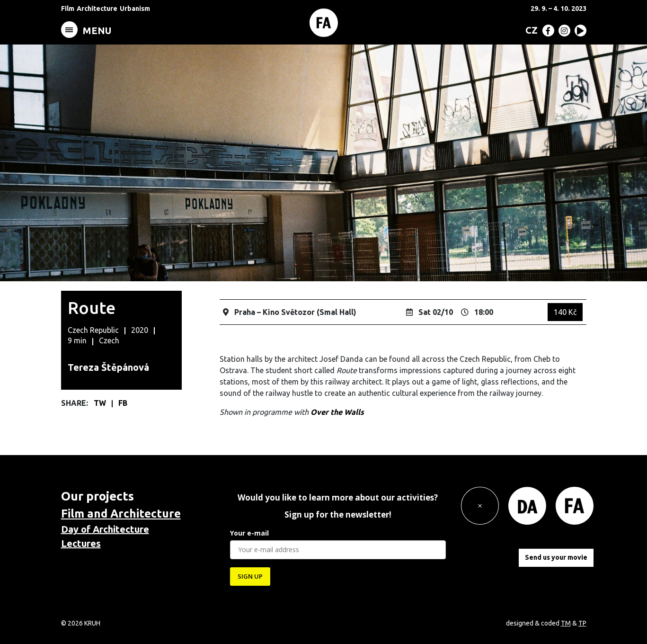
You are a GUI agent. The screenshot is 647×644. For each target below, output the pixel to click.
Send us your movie (556, 557)
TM (566, 623)
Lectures (81, 543)
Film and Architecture (121, 514)
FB (123, 403)
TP (582, 623)
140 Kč (565, 312)
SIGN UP (250, 576)
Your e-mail (249, 533)
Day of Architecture (105, 529)
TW (101, 403)
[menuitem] (530, 30)
